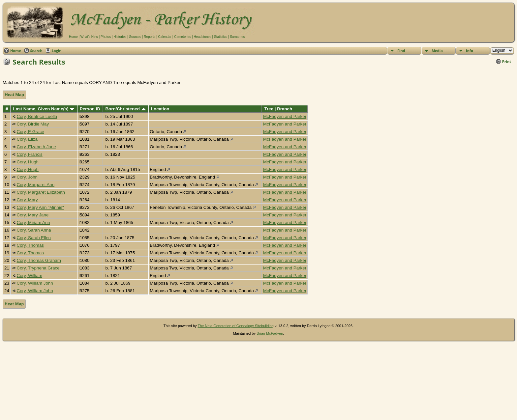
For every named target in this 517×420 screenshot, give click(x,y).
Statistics (221, 37)
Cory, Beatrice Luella (37, 116)
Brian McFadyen (270, 333)
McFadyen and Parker (285, 116)
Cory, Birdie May (33, 124)
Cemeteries (182, 37)
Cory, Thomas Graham (39, 260)
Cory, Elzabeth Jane (36, 147)
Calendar (165, 37)
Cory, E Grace (30, 132)
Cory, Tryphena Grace (38, 268)
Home (73, 37)
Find (401, 51)
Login (57, 51)
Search (36, 51)
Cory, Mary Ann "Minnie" (40, 207)
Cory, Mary (27, 200)
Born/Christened (125, 109)
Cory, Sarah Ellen (34, 238)
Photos (106, 37)
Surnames (237, 37)
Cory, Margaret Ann (36, 185)
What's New (89, 37)
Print (507, 61)
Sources (135, 37)
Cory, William (30, 276)
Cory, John (27, 177)
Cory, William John (35, 283)
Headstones (202, 37)
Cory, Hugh (28, 162)
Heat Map (14, 95)
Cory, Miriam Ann (33, 223)
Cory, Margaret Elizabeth (41, 192)
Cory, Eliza (27, 139)
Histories (120, 37)
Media (437, 51)
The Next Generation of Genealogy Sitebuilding (236, 326)
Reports (150, 37)
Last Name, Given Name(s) (44, 109)
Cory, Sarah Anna (34, 230)
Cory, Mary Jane (33, 215)
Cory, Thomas (30, 245)
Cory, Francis (30, 154)
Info (470, 51)
